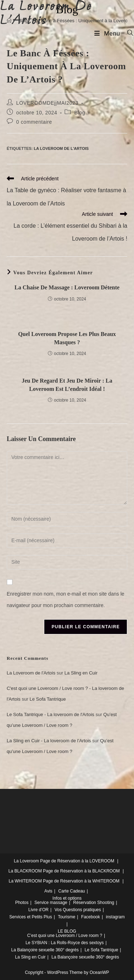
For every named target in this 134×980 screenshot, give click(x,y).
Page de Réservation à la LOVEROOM (77, 861)
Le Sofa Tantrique (48, 699)
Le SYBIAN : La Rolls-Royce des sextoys (65, 943)
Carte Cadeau (72, 891)
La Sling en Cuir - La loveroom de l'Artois (49, 741)
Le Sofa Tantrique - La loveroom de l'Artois (51, 714)
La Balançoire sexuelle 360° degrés (45, 950)
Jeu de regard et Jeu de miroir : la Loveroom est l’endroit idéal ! (67, 385)
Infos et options (67, 898)
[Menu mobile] (108, 34)
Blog (80, 113)
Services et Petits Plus (31, 917)
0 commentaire (34, 122)
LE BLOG (67, 931)
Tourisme (67, 917)
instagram (115, 917)
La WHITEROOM (25, 881)
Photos (22, 903)
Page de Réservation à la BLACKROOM (81, 871)
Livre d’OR (38, 910)
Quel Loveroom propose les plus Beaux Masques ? (67, 338)
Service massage (51, 903)
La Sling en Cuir (81, 673)
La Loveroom (26, 861)
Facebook (91, 917)
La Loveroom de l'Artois (61, 148)
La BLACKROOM (25, 871)
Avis (48, 891)
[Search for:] (128, 34)
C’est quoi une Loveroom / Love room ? (65, 936)
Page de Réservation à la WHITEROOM (81, 881)
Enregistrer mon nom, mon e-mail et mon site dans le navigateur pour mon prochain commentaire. (66, 600)
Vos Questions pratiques (78, 910)
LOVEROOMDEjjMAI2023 (47, 103)
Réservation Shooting (94, 903)
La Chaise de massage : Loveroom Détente (67, 287)
